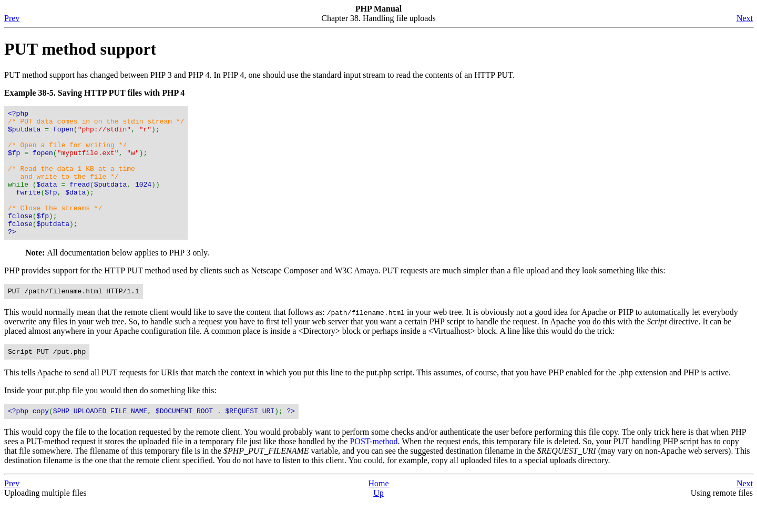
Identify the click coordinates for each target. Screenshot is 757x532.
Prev (12, 18)
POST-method (374, 471)
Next (745, 18)
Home (378, 513)
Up (378, 523)
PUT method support (80, 49)
